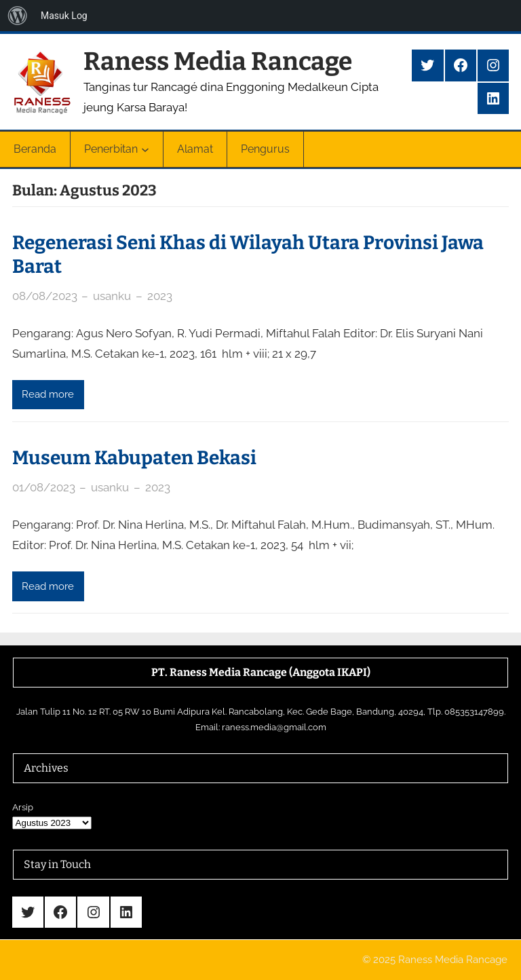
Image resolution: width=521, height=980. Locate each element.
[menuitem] (18, 16)
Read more (48, 394)
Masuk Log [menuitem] (64, 16)
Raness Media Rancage (218, 61)
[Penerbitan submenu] (145, 149)
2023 (160, 296)
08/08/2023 (45, 296)
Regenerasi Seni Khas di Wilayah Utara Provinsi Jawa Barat (248, 255)
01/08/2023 (44, 487)
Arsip (23, 807)
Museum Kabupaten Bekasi (134, 458)
